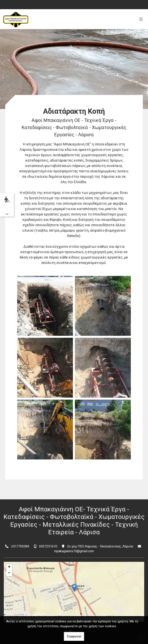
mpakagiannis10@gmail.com (74, 551)
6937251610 (48, 546)
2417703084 (20, 546)
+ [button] (9, 567)
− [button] (9, 573)
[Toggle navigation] (141, 19)
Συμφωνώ (74, 636)
